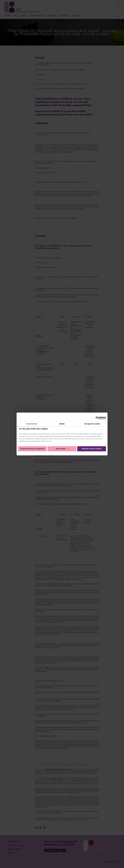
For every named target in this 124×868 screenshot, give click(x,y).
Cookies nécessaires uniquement (32, 449)
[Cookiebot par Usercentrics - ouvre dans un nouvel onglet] (97, 418)
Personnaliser (62, 449)
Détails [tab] (62, 424)
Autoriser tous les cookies (92, 449)
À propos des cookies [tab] (92, 424)
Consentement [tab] (32, 424)
